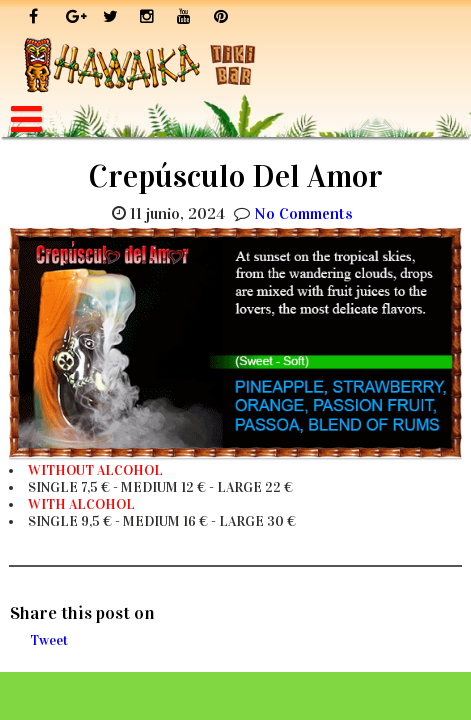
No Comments (303, 213)
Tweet (49, 640)
